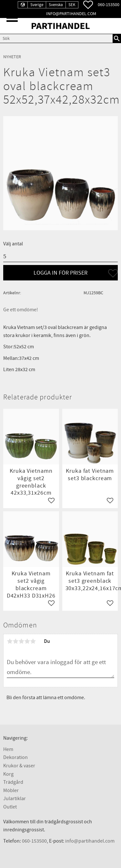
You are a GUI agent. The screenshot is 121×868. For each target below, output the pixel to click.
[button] (12, 18)
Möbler (11, 790)
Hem (8, 749)
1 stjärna (10, 641)
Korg (8, 774)
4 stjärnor (27, 641)
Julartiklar (15, 799)
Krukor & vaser (19, 766)
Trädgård (13, 782)
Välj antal (13, 244)
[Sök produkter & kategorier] (56, 38)
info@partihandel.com (71, 14)
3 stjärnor (21, 641)
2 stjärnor (15, 641)
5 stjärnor (33, 641)
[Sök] (117, 38)
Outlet (10, 807)
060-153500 (109, 5)
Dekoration (15, 757)
